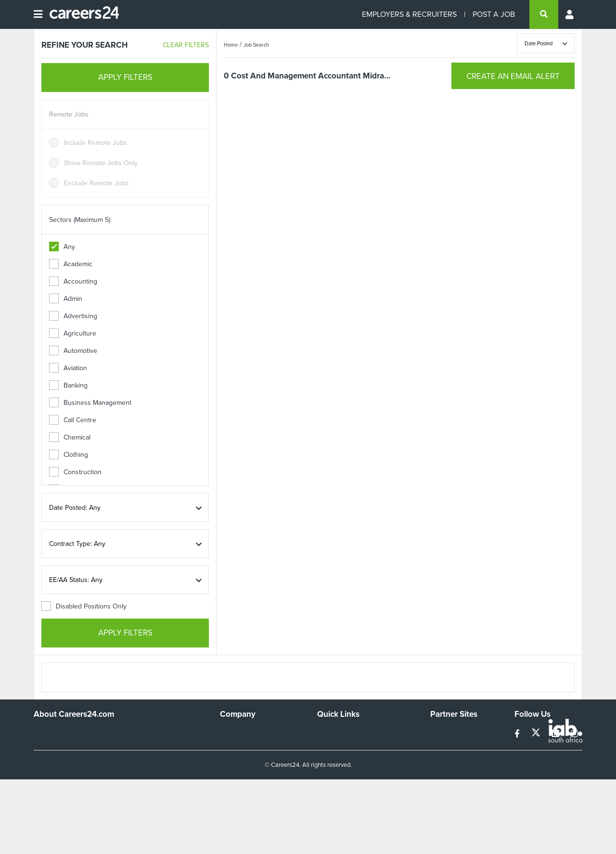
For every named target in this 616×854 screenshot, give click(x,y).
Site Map (330, 745)
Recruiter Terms (341, 784)
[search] (544, 14)
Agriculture (73, 333)
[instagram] (574, 734)
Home (231, 45)
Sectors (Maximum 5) (80, 220)
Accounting (73, 281)
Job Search (256, 45)
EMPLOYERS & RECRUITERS (409, 14)
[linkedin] (557, 734)
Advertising (73, 316)
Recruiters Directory (347, 732)
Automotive (73, 351)
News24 (443, 745)
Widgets (329, 771)
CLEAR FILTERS (186, 45)
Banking (68, 385)
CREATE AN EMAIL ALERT (513, 76)
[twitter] (537, 734)
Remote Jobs (69, 114)
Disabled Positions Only (84, 606)
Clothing (69, 455)
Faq (323, 797)
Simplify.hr (445, 732)
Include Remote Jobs (96, 143)
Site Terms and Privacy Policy (360, 758)
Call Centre (73, 420)
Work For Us (238, 732)
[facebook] (518, 734)
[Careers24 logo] (81, 14)
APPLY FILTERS (125, 77)
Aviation (68, 368)
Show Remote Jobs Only (101, 163)
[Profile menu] (570, 14)
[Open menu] (38, 14)
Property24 (447, 758)
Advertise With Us (247, 745)
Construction (75, 472)
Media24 (443, 771)
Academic (71, 264)
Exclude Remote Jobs (96, 183)
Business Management (90, 403)
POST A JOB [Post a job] (494, 14)
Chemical (70, 437)
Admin (66, 299)
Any (62, 247)
